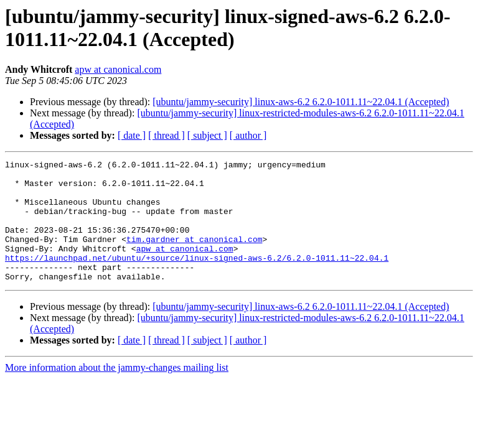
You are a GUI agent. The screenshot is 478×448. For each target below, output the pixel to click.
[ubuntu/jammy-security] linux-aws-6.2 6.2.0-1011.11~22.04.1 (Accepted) (301, 102)
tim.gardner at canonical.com (194, 256)
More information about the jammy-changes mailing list (117, 392)
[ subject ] (207, 135)
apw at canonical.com (118, 69)
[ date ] (132, 135)
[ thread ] (166, 135)
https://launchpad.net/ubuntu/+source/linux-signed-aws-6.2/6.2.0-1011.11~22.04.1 (197, 278)
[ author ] (248, 135)
